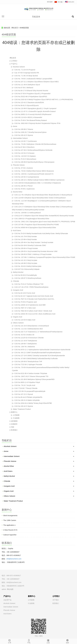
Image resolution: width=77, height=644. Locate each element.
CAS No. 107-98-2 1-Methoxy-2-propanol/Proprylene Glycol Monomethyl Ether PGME (45, 257)
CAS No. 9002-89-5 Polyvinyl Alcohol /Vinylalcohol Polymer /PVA (37, 123)
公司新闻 (16, 415)
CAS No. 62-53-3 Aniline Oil (24, 335)
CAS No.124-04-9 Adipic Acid (25, 320)
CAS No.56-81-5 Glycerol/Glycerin (27, 105)
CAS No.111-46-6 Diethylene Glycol (27, 85)
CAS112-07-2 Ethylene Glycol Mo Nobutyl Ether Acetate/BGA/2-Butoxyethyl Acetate (44, 216)
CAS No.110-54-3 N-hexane (24, 153)
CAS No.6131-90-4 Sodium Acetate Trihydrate (31, 373)
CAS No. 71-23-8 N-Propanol (25, 70)
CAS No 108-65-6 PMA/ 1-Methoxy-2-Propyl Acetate (33, 254)
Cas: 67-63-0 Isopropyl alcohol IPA (27, 73)
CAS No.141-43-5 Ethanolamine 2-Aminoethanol (32, 326)
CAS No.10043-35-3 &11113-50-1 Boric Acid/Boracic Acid (35, 314)
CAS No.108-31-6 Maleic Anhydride (27, 400)
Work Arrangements (10, 516)
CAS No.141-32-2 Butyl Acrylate (26, 260)
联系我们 (14, 430)
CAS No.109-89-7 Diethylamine (26, 344)
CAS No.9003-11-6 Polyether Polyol (27, 382)
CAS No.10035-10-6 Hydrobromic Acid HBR (30, 305)
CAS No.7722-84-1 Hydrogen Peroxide (28, 364)
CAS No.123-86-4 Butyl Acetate (26, 239)
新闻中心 (14, 412)
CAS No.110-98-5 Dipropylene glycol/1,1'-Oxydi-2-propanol (35, 108)
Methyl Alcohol (18, 272)
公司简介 (14, 61)
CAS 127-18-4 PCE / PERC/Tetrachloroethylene (31, 287)
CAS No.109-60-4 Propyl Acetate (26, 248)
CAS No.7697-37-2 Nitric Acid (25, 308)
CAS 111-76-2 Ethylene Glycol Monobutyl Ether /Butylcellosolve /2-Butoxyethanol (43, 195)
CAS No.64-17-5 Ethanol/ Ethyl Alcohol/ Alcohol (31, 91)
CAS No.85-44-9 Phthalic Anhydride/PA (28, 397)
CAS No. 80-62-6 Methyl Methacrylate (28, 266)
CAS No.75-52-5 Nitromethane (25, 159)
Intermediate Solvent (20, 138)
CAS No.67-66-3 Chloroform (25, 147)
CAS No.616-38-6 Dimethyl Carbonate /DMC (30, 245)
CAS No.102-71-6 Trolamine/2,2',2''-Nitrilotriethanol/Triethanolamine (38, 332)
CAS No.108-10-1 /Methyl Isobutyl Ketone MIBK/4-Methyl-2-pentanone (40, 180)
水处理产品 (7, 600)
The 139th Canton (10, 520)
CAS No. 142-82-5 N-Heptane (25, 156)
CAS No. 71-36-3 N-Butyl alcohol (26, 76)
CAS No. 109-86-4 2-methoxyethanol (28, 213)
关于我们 (56, 600)
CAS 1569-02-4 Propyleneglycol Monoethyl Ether (32, 219)
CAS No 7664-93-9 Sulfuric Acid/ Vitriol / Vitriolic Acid (33, 311)
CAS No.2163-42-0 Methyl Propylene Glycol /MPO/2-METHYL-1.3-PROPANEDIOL (44, 100)
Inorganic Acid (18, 290)
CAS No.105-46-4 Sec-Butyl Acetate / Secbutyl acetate (34, 242)
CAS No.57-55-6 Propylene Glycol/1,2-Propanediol (32, 94)
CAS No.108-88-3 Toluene (24, 129)
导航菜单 (36, 17)
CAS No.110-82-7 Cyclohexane (26, 141)
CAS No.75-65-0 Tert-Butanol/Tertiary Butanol (31, 120)
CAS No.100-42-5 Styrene (24, 135)
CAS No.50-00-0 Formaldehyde (26, 275)
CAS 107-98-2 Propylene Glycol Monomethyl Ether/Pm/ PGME (37, 225)
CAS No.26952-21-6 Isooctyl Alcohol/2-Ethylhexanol (33, 114)
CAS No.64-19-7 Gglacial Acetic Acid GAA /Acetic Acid (34, 296)
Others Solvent (18, 323)
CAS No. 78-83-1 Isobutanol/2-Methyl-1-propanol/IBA (33, 79)
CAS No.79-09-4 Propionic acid (26, 302)
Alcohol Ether (18, 192)
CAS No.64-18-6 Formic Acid (25, 293)
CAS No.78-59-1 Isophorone (25, 189)
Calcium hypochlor (10, 535)
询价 (13, 427)
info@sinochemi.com (14, 559)
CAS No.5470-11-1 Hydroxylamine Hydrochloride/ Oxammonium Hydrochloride (42, 350)
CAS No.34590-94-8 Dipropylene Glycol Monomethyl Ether (35, 228)
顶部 (67, 641)
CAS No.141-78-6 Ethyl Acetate (26, 236)
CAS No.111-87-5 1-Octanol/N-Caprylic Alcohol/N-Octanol (35, 111)
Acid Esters (17, 231)
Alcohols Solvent (19, 67)
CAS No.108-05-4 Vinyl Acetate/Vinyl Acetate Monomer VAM (36, 251)
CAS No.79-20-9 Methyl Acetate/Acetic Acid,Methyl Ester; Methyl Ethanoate (41, 233)
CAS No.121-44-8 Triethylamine (26, 341)
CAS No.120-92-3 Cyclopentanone (27, 177)
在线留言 (14, 424)
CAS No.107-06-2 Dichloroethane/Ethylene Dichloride (33, 150)
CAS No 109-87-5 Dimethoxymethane (28, 278)
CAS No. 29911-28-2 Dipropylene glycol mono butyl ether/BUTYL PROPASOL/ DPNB (45, 222)
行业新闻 (16, 418)
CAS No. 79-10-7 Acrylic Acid (25, 385)
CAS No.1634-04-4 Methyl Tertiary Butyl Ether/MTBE (33, 403)
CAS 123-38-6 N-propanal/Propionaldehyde (30, 391)
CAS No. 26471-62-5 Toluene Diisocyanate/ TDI (31, 376)
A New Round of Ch (10, 530)
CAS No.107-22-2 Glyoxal (24, 394)
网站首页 (15, 28)
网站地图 (10, 589)
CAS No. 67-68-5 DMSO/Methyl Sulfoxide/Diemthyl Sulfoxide (36, 359)
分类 (48, 641)
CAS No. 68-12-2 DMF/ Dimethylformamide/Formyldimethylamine (38, 353)
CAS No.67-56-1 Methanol (24, 88)
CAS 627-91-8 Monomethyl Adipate (27, 269)
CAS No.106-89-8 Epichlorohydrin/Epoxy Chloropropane (34, 162)
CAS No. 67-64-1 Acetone (24, 168)
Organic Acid (18, 317)
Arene (15, 126)
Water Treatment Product (22, 409)
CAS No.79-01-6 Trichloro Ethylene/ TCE (29, 284)
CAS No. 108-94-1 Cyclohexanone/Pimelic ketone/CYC (34, 174)
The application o (9, 525)
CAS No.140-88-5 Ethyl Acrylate (26, 263)
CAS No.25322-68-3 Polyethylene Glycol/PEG (31, 97)
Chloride (16, 281)
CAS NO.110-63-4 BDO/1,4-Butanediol (28, 117)
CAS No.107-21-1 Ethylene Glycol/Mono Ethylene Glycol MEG (37, 82)
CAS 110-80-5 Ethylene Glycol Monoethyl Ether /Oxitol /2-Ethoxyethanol (40, 198)
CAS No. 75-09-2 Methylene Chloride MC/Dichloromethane (35, 144)
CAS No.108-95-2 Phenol (23, 186)
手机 (29, 641)
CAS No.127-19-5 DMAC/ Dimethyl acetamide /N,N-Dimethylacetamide (40, 356)
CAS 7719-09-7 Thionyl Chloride (26, 388)
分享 (10, 641)
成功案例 (14, 421)
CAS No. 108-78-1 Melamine (25, 347)
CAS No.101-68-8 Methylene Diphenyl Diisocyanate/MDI (35, 379)
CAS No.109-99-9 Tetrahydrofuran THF (28, 362)
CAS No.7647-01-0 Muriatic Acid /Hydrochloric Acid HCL (34, 299)
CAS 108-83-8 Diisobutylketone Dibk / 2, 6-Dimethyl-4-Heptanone (38, 183)
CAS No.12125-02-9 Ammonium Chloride (29, 338)
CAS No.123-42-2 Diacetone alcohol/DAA (29, 102)
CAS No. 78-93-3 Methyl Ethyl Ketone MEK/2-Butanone (34, 171)
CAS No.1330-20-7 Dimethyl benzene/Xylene (31, 132)
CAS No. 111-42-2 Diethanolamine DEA (29, 329)
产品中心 (14, 64)
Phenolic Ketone (19, 165)
